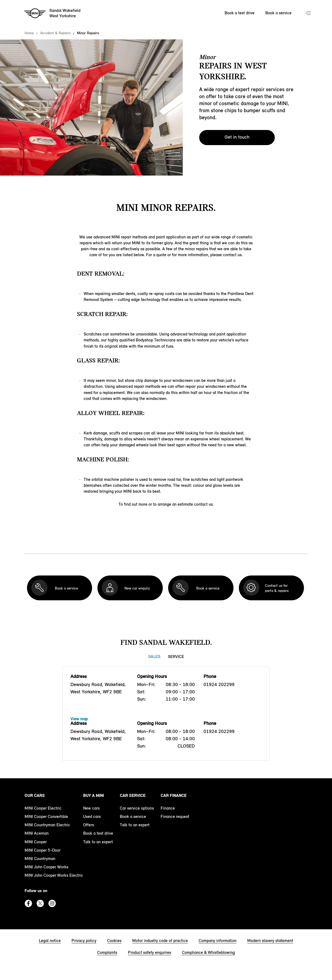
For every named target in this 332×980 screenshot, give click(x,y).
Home (29, 33)
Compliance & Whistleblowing (208, 952)
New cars (91, 808)
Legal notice (50, 940)
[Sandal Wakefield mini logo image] (52, 13)
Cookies (114, 940)
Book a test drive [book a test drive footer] (98, 833)
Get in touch (237, 137)
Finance (168, 808)
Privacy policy (84, 940)
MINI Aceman (37, 833)
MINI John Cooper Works (46, 867)
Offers (89, 825)
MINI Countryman (40, 859)
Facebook (28, 903)
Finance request (175, 816)
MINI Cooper (36, 842)
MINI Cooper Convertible (46, 816)
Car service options (137, 808)
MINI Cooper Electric (43, 808)
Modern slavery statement (270, 940)
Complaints (107, 952)
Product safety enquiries (150, 952)
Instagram (52, 903)
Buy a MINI (94, 795)
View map (79, 719)
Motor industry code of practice (160, 940)
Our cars (35, 795)
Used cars (92, 816)
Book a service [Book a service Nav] (278, 13)
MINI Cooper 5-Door (43, 850)
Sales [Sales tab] (154, 657)
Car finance (174, 795)
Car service (133, 795)
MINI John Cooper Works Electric (54, 875)
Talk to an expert (98, 842)
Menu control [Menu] (309, 13)
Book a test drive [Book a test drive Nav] (240, 13)
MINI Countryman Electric (47, 825)
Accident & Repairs (55, 33)
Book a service (133, 816)
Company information (218, 940)
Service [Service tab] (176, 657)
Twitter (40, 903)
